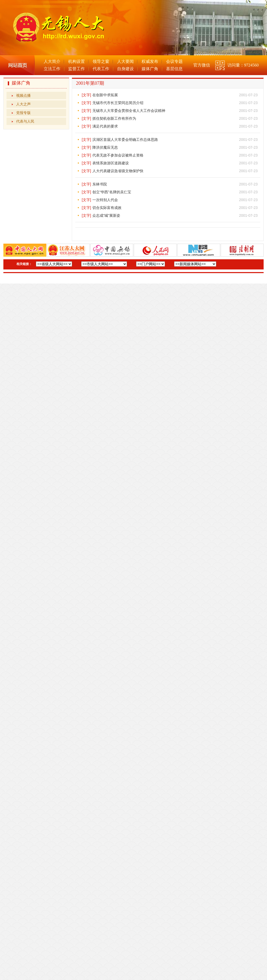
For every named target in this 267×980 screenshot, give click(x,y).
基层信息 (174, 69)
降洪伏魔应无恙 (105, 147)
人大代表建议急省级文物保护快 (118, 171)
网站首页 (17, 65)
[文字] (86, 95)
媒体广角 (150, 69)
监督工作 (77, 69)
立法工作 (52, 69)
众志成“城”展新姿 (106, 215)
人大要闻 (125, 61)
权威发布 (150, 61)
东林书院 (100, 184)
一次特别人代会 (105, 200)
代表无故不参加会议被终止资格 (118, 155)
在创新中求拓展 (105, 95)
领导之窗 (101, 61)
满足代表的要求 (105, 126)
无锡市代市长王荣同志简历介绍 (118, 103)
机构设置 (77, 61)
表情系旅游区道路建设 (111, 163)
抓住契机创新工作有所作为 (114, 118)
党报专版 (23, 113)
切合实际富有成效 (107, 208)
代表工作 (101, 69)
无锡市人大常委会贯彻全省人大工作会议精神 (129, 111)
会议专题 (174, 61)
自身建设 (125, 69)
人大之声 (23, 104)
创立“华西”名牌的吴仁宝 (112, 192)
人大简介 (52, 61)
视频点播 (23, 95)
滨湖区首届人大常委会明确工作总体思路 (125, 140)
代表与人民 (25, 121)
